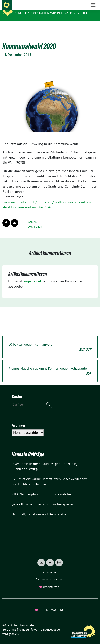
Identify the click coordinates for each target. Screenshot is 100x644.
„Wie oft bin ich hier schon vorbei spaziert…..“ (46, 498)
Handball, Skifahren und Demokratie (39, 508)
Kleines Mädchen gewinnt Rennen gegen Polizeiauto (50, 365)
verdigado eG (10, 628)
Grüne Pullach (28, 8)
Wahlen (32, 216)
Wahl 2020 (36, 221)
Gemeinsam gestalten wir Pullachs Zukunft (51, 13)
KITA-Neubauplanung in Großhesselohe (41, 488)
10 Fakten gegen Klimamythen (50, 341)
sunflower (32, 624)
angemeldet (32, 275)
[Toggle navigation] (93, 27)
